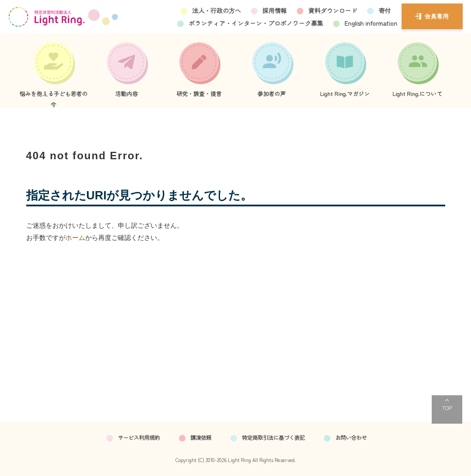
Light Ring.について (417, 94)
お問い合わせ (351, 438)
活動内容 (127, 94)
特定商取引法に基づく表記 (273, 438)
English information (371, 23)
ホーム (75, 238)
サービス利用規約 (139, 438)
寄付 (385, 10)
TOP (447, 408)
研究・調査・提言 (199, 94)
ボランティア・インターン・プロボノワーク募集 (256, 23)
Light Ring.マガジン (345, 94)
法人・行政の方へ (217, 10)
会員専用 (437, 16)
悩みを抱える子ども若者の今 (54, 99)
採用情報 (275, 10)
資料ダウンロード (333, 10)
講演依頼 (201, 438)
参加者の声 (272, 94)
